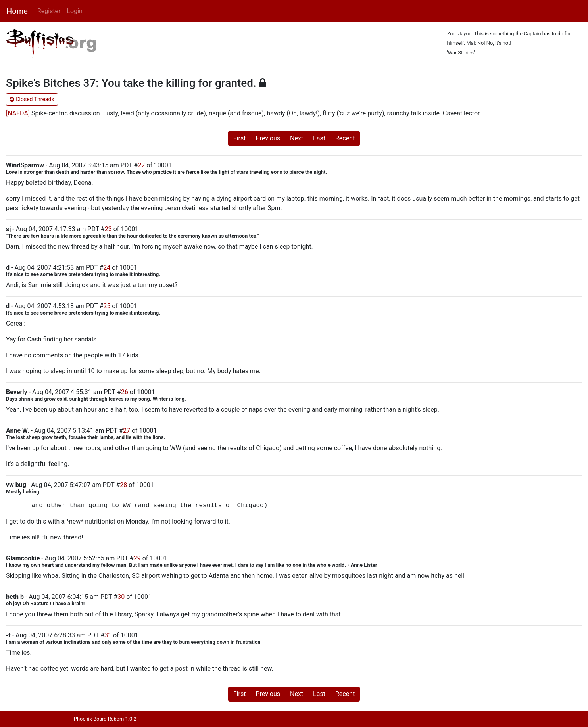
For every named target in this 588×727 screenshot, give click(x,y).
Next (297, 138)
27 (127, 431)
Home (17, 11)
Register (49, 11)
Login (74, 11)
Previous (268, 138)
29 (137, 558)
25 (107, 306)
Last (319, 138)
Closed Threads (32, 99)
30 (121, 597)
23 (108, 229)
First (240, 138)
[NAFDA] (18, 113)
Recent (345, 138)
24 (107, 268)
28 (123, 485)
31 (108, 635)
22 (141, 165)
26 (125, 392)
